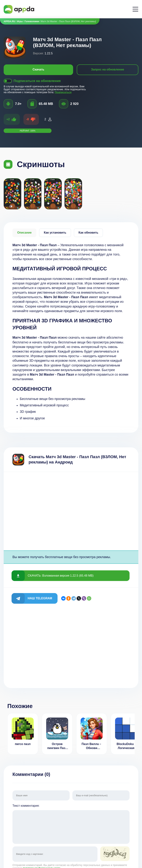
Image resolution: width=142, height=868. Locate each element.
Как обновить (88, 233)
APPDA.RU (9, 21)
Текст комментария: (71, 824)
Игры (20, 21)
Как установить (55, 233)
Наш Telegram (40, 598)
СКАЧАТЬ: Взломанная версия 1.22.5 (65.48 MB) (61, 576)
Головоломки (32, 21)
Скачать (38, 69)
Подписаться (63, 92)
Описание (24, 233)
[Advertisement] (71, 511)
